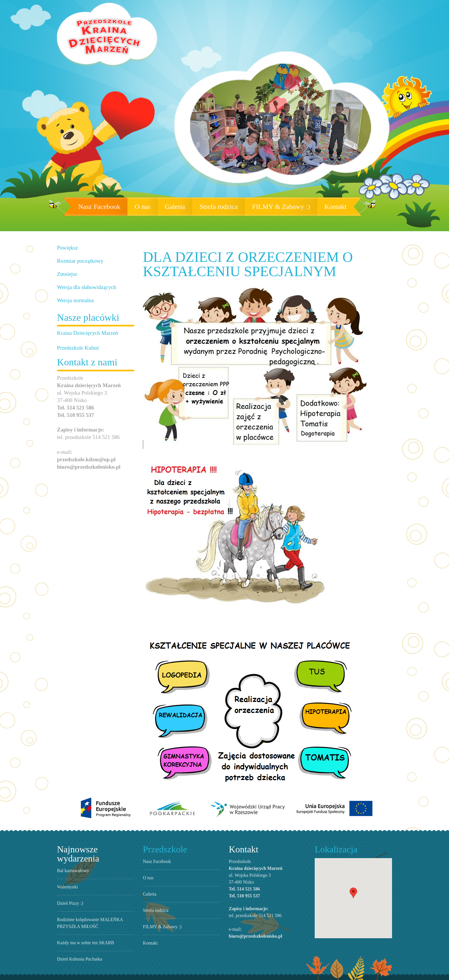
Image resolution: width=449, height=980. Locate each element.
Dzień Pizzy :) (68, 893)
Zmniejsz (66, 274)
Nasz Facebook (108, 207)
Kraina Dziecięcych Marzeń (84, 333)
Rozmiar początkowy (78, 261)
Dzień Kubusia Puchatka (78, 949)
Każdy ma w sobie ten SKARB (82, 932)
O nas (148, 207)
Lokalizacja (333, 848)
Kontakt (324, 207)
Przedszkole (163, 848)
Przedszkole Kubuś (77, 348)
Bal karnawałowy (73, 860)
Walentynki (67, 876)
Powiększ (67, 248)
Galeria (178, 207)
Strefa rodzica (221, 207)
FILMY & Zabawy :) (277, 207)
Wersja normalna (74, 300)
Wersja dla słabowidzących (84, 287)
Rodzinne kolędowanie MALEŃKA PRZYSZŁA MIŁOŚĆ (95, 912)
